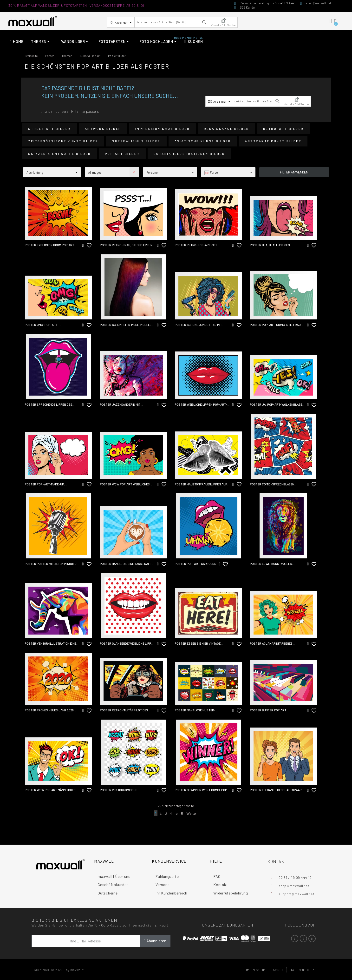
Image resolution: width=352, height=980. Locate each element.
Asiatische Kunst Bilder (203, 141)
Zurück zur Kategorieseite (176, 806)
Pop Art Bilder (122, 154)
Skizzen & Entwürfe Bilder (60, 154)
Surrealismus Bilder (136, 141)
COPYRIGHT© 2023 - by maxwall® (59, 970)
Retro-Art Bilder (284, 129)
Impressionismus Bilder (163, 129)
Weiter (192, 813)
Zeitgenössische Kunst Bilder (63, 141)
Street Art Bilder (49, 129)
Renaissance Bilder (227, 129)
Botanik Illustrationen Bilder (189, 154)
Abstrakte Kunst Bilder (273, 141)
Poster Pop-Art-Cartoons (196, 564)
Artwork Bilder (103, 129)
